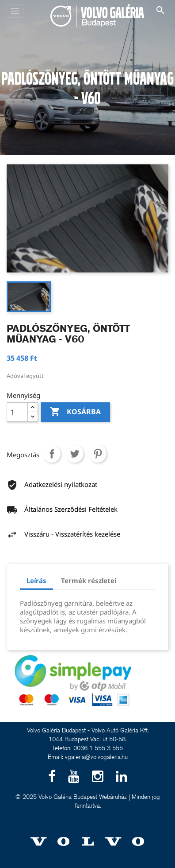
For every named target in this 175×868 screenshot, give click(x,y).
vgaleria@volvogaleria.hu (96, 757)
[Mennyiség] (17, 412)
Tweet (75, 454)
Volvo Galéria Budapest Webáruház (83, 797)
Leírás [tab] (36, 580)
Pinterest (98, 454)
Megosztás (52, 454)
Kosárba (75, 412)
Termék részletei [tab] (89, 580)
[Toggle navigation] (15, 11)
